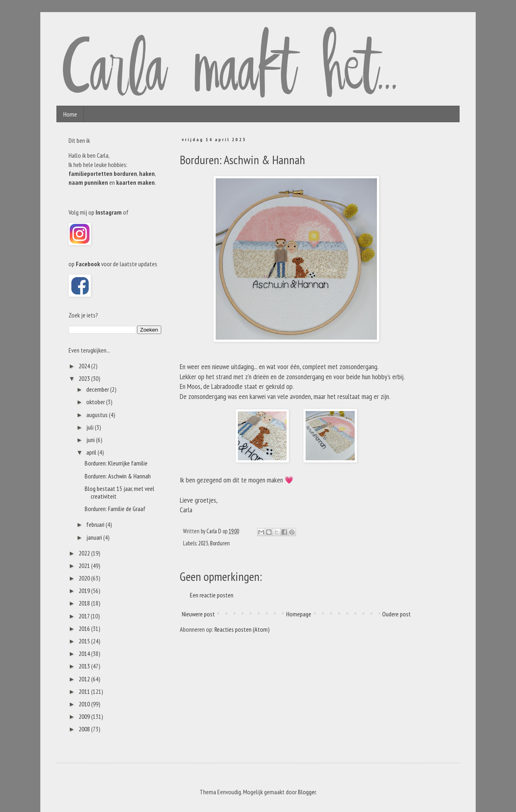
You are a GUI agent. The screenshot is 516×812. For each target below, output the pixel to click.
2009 (85, 716)
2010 (85, 704)
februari (96, 524)
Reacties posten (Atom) (242, 629)
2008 (85, 729)
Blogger (307, 792)
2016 (85, 628)
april (92, 452)
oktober (96, 402)
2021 (85, 566)
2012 (85, 679)
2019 (85, 591)
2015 (85, 641)
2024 (85, 366)
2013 (85, 666)
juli (91, 427)
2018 (85, 603)
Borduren (220, 543)
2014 (85, 653)
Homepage (299, 614)
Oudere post (396, 614)
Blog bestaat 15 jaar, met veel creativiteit (120, 492)
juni (91, 440)
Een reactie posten (212, 595)
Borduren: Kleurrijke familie (116, 463)
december (98, 389)
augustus (98, 415)
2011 (85, 691)
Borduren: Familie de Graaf (115, 509)
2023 (203, 543)
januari (95, 537)
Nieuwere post (198, 614)
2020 (85, 578)
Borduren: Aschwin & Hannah (118, 476)
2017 (85, 616)
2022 (85, 553)
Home (70, 114)
